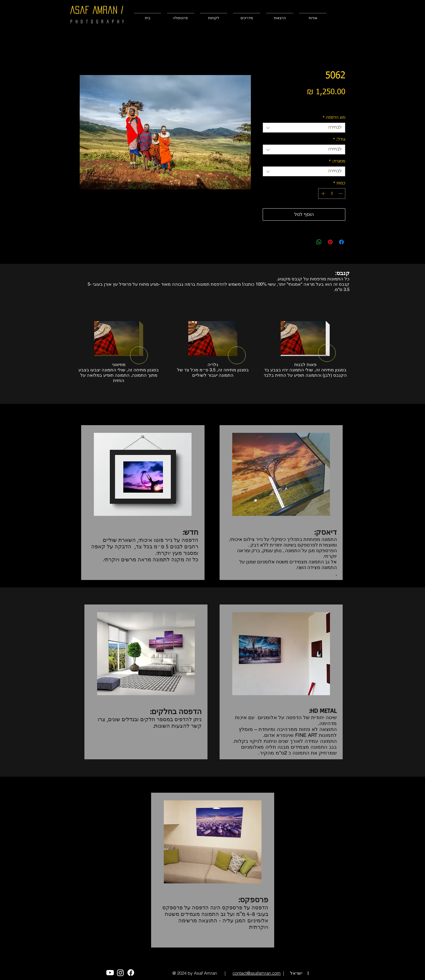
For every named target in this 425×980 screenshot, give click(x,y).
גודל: (339, 140)
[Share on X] (308, 242)
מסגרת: (337, 161)
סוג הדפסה (334, 118)
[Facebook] (131, 973)
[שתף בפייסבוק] (341, 242)
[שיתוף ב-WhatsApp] (319, 242)
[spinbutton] (332, 194)
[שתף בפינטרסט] (330, 242)
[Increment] (323, 194)
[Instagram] (120, 973)
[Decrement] (341, 194)
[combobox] (304, 128)
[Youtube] (110, 973)
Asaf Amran (94, 10)
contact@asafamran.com (257, 973)
